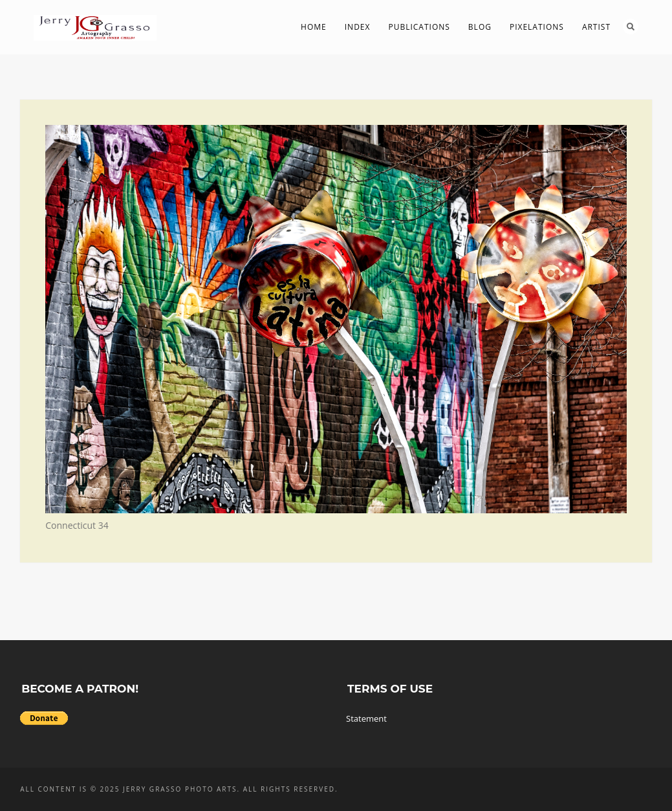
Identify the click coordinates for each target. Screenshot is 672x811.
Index (358, 27)
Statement (366, 718)
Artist (596, 27)
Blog (480, 27)
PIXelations (537, 27)
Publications (419, 27)
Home (314, 27)
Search (631, 27)
